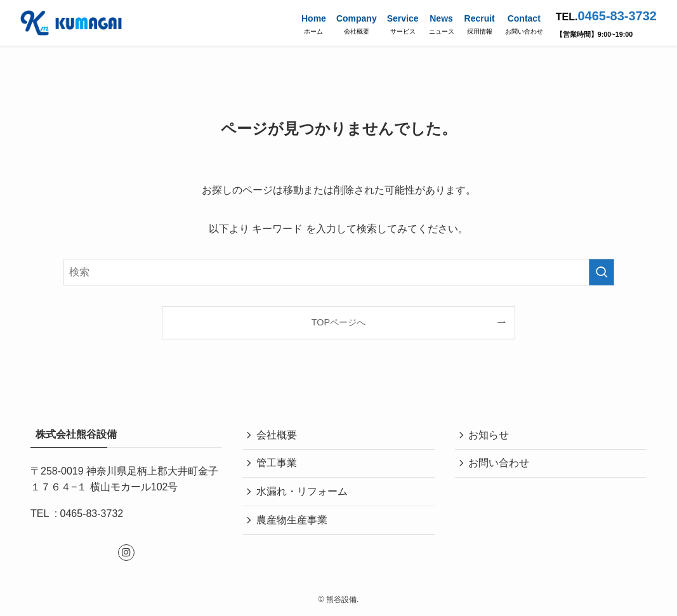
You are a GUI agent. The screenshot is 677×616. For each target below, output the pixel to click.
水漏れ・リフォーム (303, 496)
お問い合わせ (501, 465)
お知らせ (490, 436)
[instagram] (126, 553)
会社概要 (278, 436)
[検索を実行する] (601, 272)
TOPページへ (338, 322)
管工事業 (278, 465)
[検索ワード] (339, 272)
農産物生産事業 (293, 526)
